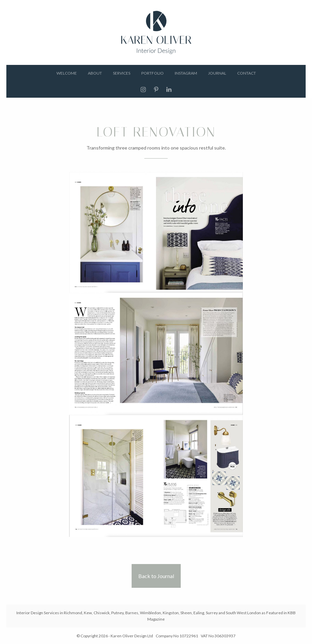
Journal (217, 73)
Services (122, 73)
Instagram (186, 73)
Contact (247, 73)
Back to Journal (156, 576)
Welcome (67, 73)
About (95, 73)
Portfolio (152, 73)
